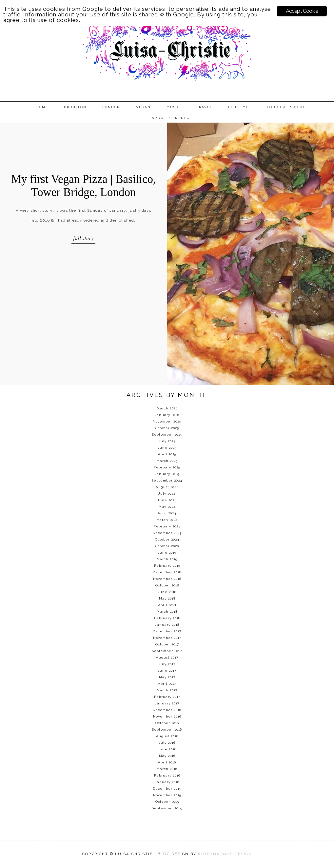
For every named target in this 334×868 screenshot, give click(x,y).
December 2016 (167, 710)
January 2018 (167, 625)
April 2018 (167, 605)
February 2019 (167, 566)
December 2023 (167, 533)
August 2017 (167, 657)
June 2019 (167, 552)
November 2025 (167, 421)
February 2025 (167, 467)
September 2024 (167, 480)
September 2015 (167, 808)
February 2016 (167, 775)
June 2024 (167, 500)
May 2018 (167, 598)
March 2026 (167, 408)
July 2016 (167, 743)
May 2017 (167, 677)
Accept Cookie (302, 11)
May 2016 (167, 756)
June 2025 (167, 448)
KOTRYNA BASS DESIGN (225, 854)
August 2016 (167, 736)
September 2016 (167, 730)
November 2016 (167, 716)
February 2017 (167, 697)
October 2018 (167, 585)
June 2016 (167, 749)
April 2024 (167, 513)
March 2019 (167, 559)
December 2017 (167, 631)
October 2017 (167, 644)
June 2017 (167, 671)
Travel (204, 107)
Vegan (143, 107)
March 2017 (167, 690)
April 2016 (167, 762)
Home (42, 107)
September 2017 (167, 651)
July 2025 (167, 441)
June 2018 (167, 592)
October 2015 (167, 802)
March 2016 (167, 769)
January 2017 (167, 703)
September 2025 (167, 434)
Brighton (75, 107)
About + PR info (171, 118)
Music (173, 107)
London (111, 107)
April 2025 (167, 454)
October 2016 (167, 723)
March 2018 (167, 612)
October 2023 (167, 539)
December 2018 (167, 572)
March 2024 (167, 520)
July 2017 (167, 664)
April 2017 (167, 684)
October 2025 (167, 428)
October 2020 (167, 546)
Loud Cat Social (286, 107)
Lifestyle (240, 107)
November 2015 (167, 795)
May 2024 (167, 507)
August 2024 (167, 487)
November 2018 (167, 579)
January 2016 (167, 782)
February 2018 (167, 618)
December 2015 (167, 789)
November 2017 (167, 638)
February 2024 (167, 526)
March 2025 (167, 461)
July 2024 (167, 493)
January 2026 (167, 415)
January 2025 (167, 474)
